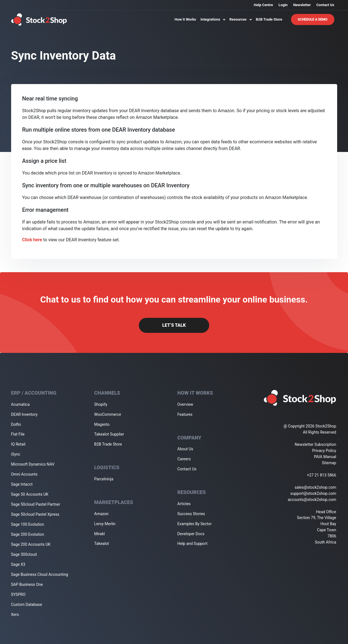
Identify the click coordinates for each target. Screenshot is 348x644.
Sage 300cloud (24, 554)
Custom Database (27, 604)
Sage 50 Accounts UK (30, 494)
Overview (185, 404)
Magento (102, 424)
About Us (185, 449)
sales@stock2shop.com (315, 487)
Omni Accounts (24, 474)
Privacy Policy (324, 451)
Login (283, 5)
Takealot (102, 544)
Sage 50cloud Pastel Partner (36, 504)
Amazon (102, 514)
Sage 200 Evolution (28, 534)
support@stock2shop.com (313, 493)
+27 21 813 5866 (322, 475)
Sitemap (329, 463)
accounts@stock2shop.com (312, 500)
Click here (32, 240)
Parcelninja (104, 479)
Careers (184, 459)
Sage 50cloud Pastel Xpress (35, 514)
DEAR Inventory (24, 414)
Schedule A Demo (313, 19)
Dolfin (16, 424)
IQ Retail (18, 444)
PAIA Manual (325, 457)
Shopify (101, 404)
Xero (15, 614)
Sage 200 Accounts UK (31, 544)
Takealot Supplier (109, 434)
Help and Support (192, 544)
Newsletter (302, 5)
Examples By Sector (195, 524)
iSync (16, 454)
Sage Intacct (22, 484)
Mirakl (100, 534)
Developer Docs (191, 534)
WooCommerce (108, 414)
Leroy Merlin (105, 524)
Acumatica (20, 404)
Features (185, 414)
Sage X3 (18, 564)
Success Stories (191, 514)
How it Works (185, 19)
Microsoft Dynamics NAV (33, 464)
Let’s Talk (174, 325)
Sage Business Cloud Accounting (40, 574)
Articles (184, 504)
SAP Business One (27, 584)
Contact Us (325, 5)
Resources (240, 19)
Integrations (213, 19)
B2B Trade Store (269, 19)
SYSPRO (18, 594)
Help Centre (263, 5)
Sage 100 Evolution (28, 524)
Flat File (18, 434)
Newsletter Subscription (316, 444)
